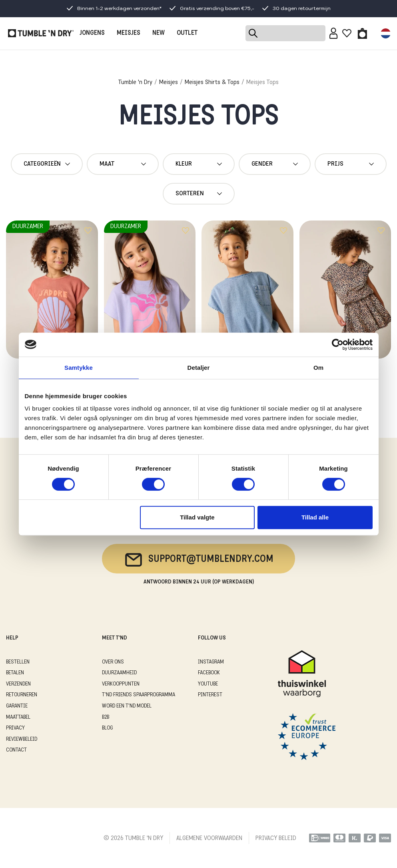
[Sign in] (334, 33)
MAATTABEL (18, 717)
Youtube (208, 684)
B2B (106, 717)
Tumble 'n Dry (135, 82)
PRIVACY (15, 728)
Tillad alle (315, 517)
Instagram (211, 662)
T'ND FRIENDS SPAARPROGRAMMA (139, 695)
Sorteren (199, 194)
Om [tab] (318, 368)
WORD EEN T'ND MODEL (127, 706)
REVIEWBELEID (22, 739)
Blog (107, 728)
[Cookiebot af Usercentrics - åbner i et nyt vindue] (338, 345)
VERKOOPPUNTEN (121, 684)
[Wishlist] (347, 33)
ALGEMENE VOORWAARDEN (209, 838)
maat (123, 164)
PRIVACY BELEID (276, 838)
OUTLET (187, 33)
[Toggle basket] (362, 33)
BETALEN (15, 673)
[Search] (285, 33)
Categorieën (47, 164)
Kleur (199, 164)
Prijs (351, 164)
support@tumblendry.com (198, 560)
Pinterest (210, 695)
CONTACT (16, 750)
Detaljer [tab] (199, 368)
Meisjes (169, 82)
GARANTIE (17, 706)
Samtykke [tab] (79, 368)
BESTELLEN (18, 662)
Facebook (209, 673)
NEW (159, 33)
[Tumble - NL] (41, 33)
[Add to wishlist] (88, 231)
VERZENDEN (18, 684)
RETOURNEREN (22, 695)
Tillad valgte (197, 517)
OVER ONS (113, 662)
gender (275, 164)
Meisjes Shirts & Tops (212, 82)
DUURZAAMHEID (119, 673)
